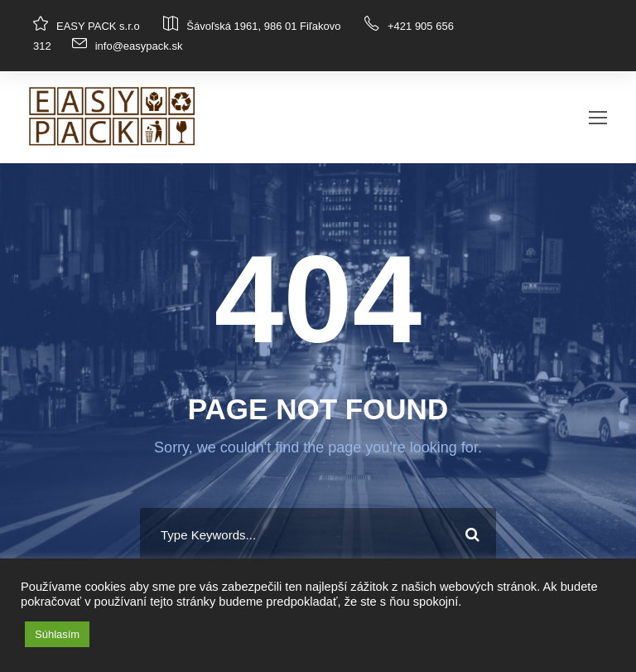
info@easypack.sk (139, 46)
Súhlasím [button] (57, 634)
